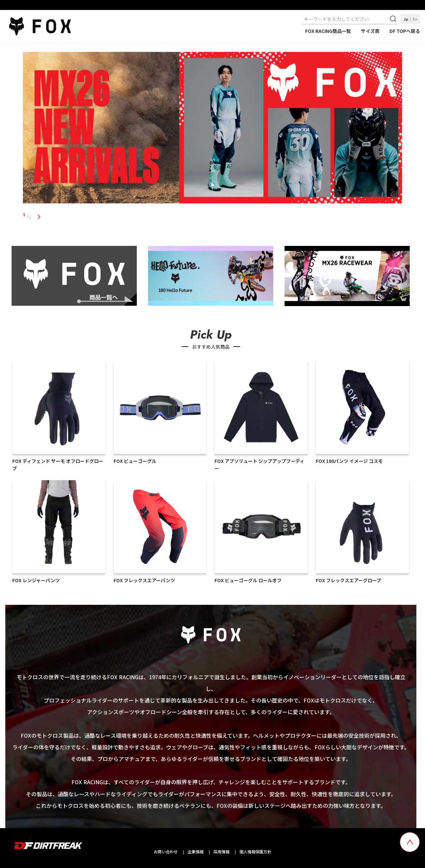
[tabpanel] (212, 129)
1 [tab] (39, 217)
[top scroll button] (410, 842)
